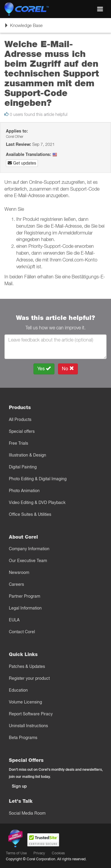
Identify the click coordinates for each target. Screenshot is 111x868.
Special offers (22, 431)
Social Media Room (27, 813)
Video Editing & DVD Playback (37, 502)
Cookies (58, 853)
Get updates (22, 163)
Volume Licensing (25, 702)
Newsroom (19, 572)
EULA (14, 620)
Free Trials (18, 443)
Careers (16, 584)
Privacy (39, 853)
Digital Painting (23, 467)
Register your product (29, 678)
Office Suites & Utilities (30, 514)
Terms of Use (16, 853)
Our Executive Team (28, 561)
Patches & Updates (27, 666)
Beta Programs (23, 738)
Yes (44, 369)
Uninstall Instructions (28, 726)
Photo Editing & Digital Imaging (38, 479)
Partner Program (25, 596)
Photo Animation (24, 491)
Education (18, 690)
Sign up (19, 786)
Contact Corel (22, 632)
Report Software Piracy (31, 714)
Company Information (29, 549)
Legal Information (25, 608)
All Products (20, 419)
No (68, 369)
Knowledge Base (23, 27)
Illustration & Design (28, 455)
